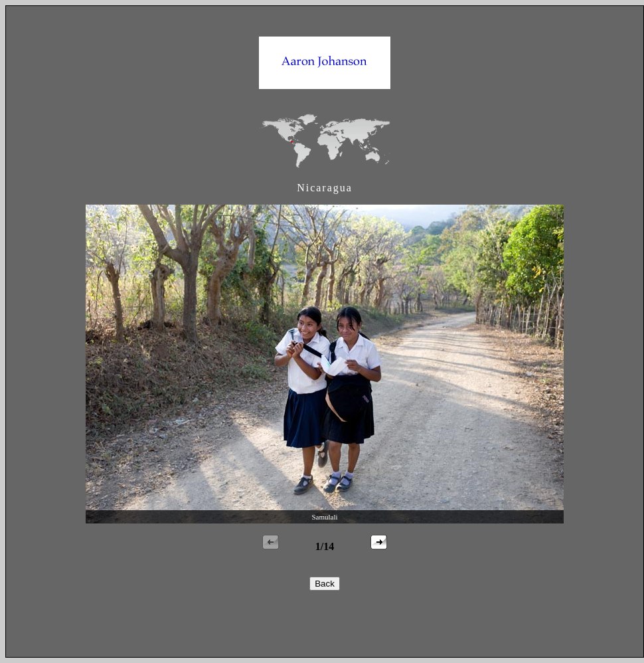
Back (325, 584)
